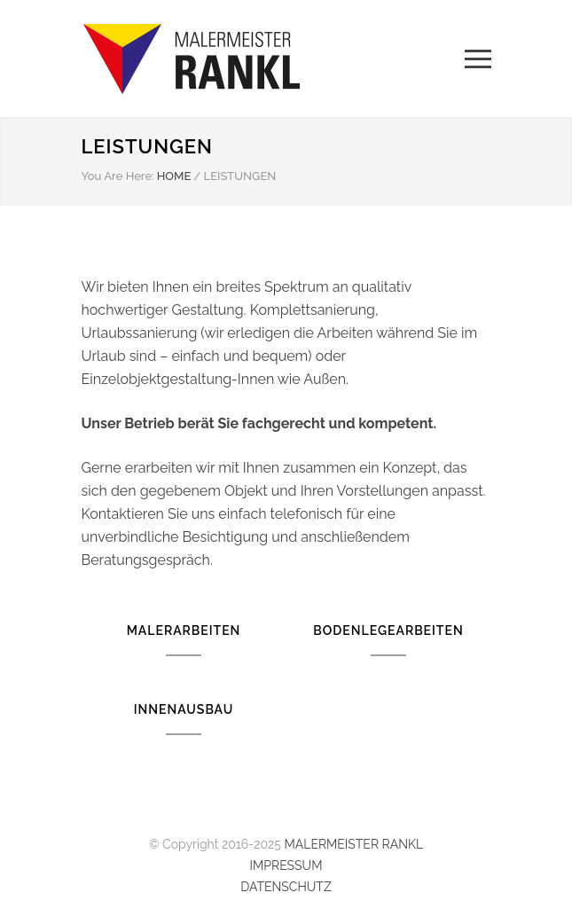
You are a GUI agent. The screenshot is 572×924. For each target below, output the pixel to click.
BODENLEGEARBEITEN (388, 630)
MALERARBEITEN (184, 630)
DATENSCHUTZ (286, 887)
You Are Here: (118, 176)
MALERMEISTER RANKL (353, 844)
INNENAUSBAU (184, 709)
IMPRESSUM (286, 865)
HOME (174, 176)
